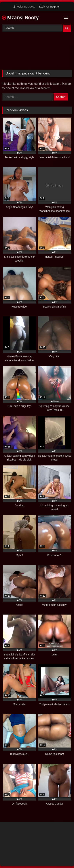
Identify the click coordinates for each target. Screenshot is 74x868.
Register (55, 7)
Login (42, 7)
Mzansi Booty (20, 17)
